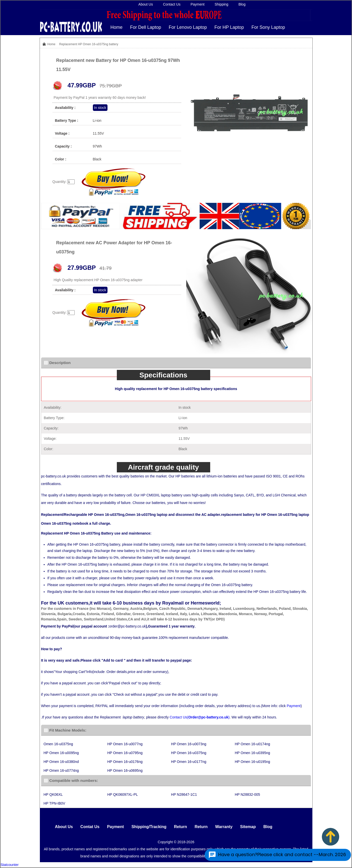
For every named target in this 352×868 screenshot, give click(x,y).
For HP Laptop (229, 27)
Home (117, 27)
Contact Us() (199, 717)
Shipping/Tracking (149, 827)
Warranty (224, 827)
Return (181, 827)
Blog (242, 4)
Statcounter (10, 865)
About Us (146, 4)
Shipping (221, 4)
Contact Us (172, 4)
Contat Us (90, 827)
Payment (197, 4)
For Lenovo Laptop (188, 27)
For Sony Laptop (268, 27)
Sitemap (248, 827)
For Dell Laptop (146, 27)
